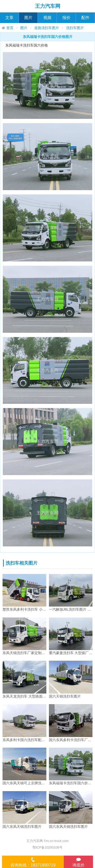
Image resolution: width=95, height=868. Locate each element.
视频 (47, 18)
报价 (66, 18)
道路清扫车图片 (47, 28)
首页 (10, 28)
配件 (85, 18)
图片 (28, 18)
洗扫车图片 (75, 28)
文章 (9, 18)
